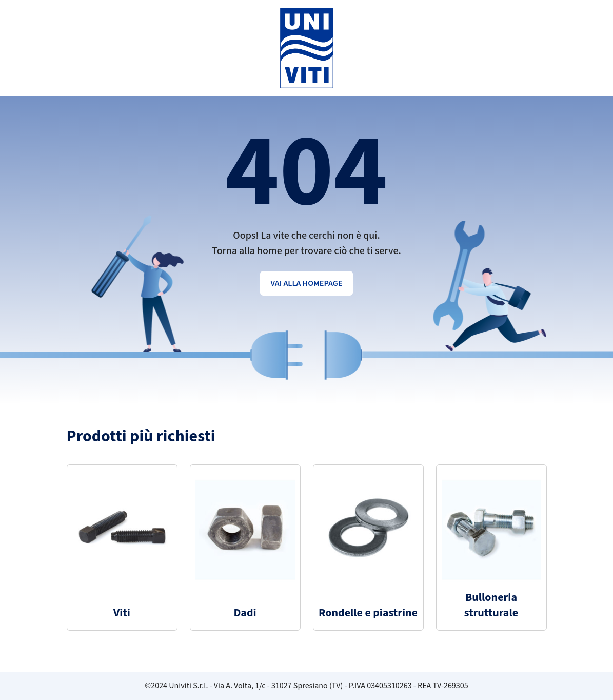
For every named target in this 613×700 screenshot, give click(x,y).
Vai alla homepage (306, 283)
